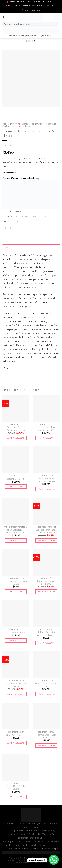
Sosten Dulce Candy (16, 479)
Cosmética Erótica (21, 216)
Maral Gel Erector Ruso (16, 632)
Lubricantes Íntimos (21, 126)
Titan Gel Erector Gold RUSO (46, 736)
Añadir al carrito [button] (16, 438)
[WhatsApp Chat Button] (54, 860)
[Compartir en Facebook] (11, 228)
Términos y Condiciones (20, 858)
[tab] (31, 248)
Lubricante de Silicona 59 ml (46, 685)
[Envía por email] (22, 228)
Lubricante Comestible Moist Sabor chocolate (46, 634)
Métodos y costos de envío (19, 860)
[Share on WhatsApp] (5, 228)
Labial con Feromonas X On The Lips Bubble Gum (46, 531)
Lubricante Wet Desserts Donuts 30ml (46, 582)
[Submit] (55, 24)
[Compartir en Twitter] (16, 228)
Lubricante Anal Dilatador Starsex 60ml (16, 582)
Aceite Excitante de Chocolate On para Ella (46, 480)
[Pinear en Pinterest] (28, 228)
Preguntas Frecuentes (42, 858)
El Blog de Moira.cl (39, 863)
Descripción (8, 248)
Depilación (15, 221)
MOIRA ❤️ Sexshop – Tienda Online (27, 124)
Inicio (5, 124)
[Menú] (4, 17)
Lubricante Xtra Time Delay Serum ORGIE (46, 429)
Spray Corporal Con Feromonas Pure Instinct (16, 531)
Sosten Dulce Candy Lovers (16, 787)
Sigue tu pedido (22, 863)
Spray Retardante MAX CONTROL (16, 685)
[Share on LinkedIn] (33, 228)
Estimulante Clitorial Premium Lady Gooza (16, 429)
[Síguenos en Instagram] (52, 36)
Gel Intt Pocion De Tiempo (16, 735)
